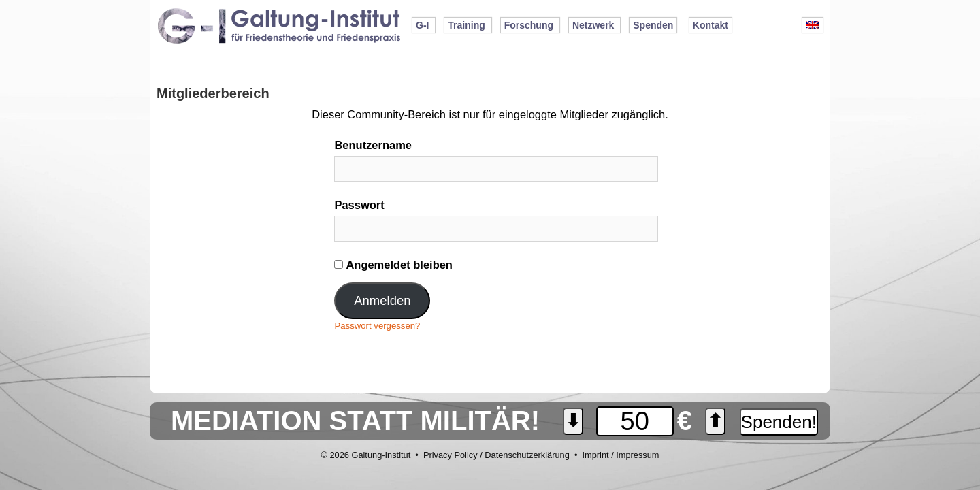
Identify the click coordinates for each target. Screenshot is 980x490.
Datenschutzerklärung (527, 455)
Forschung (529, 25)
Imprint (595, 455)
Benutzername (373, 145)
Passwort (359, 205)
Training (466, 25)
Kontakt (710, 25)
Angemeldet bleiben (393, 265)
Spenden (653, 25)
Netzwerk (593, 25)
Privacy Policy (451, 455)
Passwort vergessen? (377, 326)
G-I (422, 25)
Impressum (637, 455)
